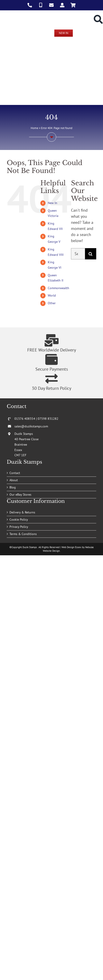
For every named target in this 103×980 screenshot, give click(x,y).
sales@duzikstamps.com (31, 426)
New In (53, 203)
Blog (13, 487)
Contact (15, 473)
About (14, 480)
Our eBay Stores (20, 495)
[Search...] (78, 254)
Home (34, 128)
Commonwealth (58, 288)
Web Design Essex (71, 547)
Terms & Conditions (23, 534)
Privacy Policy (19, 527)
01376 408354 (25, 419)
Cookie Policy (19, 519)
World (52, 295)
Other (52, 303)
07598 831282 (48, 419)
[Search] (91, 254)
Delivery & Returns (22, 512)
